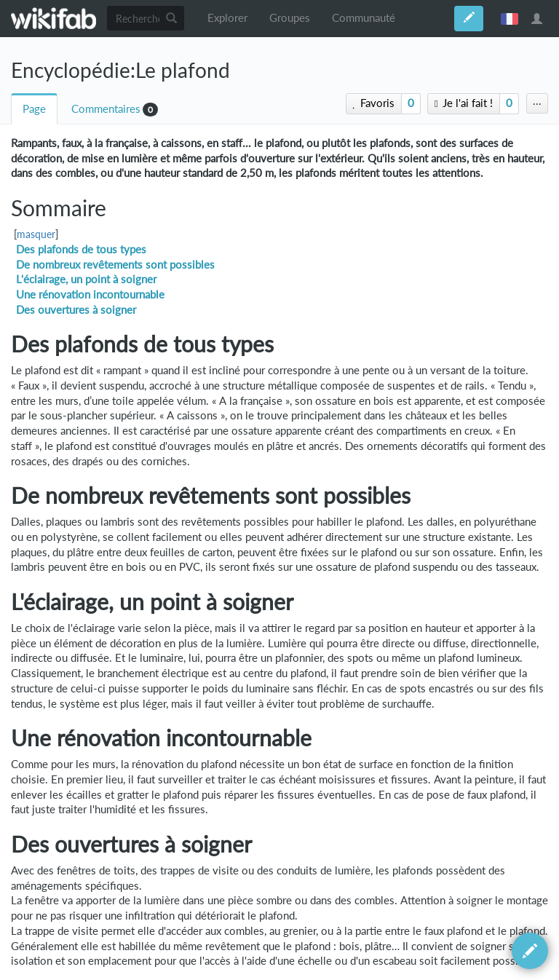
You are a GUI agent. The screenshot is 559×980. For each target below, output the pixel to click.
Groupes (290, 18)
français (510, 18)
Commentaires (106, 109)
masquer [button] (36, 234)
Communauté (364, 18)
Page (34, 109)
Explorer (227, 18)
